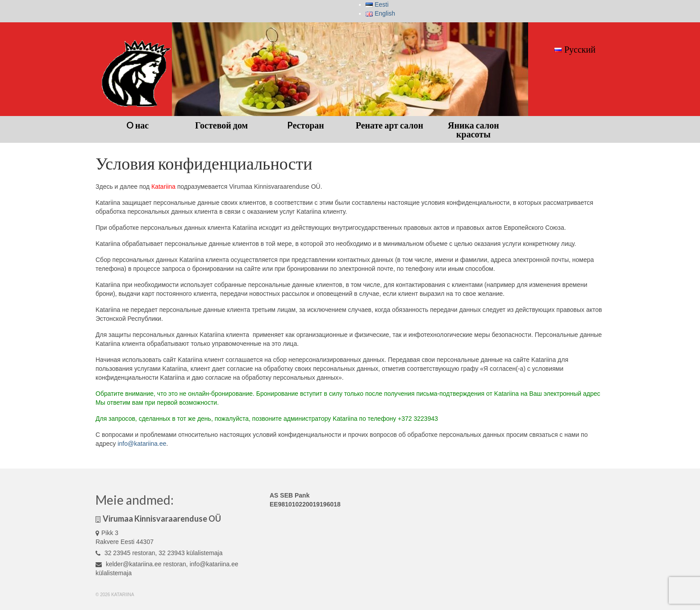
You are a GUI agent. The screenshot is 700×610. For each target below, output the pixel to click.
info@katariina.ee (142, 444)
